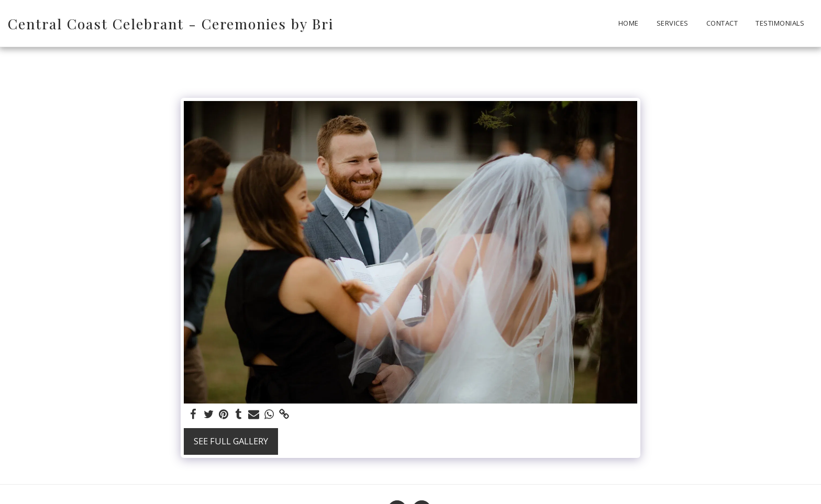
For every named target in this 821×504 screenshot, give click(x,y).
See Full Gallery (231, 441)
